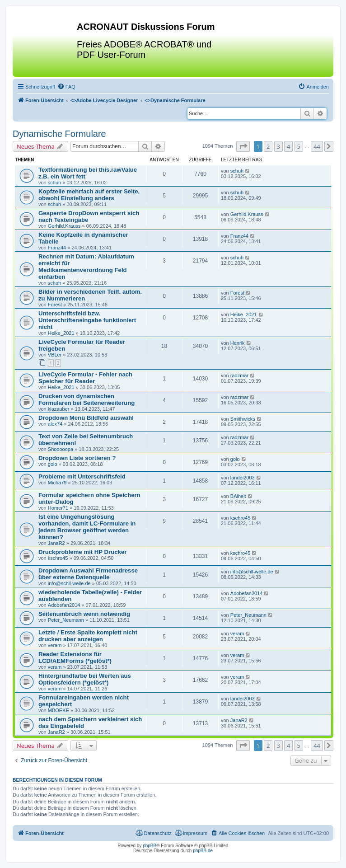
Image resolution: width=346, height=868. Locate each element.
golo (53, 464)
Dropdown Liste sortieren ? (77, 458)
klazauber (59, 409)
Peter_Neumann (66, 620)
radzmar (239, 375)
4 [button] (288, 146)
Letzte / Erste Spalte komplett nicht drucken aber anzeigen (88, 636)
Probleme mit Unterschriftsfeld (82, 476)
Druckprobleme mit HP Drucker (82, 552)
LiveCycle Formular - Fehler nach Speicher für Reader (85, 378)
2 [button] (268, 146)
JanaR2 (56, 543)
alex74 (55, 424)
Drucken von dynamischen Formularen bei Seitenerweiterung (86, 399)
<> (104, 100)
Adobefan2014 (64, 605)
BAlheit (238, 496)
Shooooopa (61, 449)
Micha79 (57, 483)
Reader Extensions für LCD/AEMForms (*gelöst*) (75, 657)
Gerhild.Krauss (64, 226)
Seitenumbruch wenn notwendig (84, 614)
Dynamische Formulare (59, 134)
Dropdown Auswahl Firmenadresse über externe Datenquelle (88, 574)
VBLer (55, 355)
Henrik (238, 343)
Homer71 (58, 508)
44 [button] (317, 146)
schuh (54, 183)
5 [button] (299, 146)
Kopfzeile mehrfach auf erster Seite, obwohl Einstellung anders (89, 195)
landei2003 (243, 478)
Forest (55, 305)
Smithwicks (243, 419)
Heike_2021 (61, 333)
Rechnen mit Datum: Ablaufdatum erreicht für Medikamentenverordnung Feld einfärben (86, 267)
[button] (243, 146)
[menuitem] (66, 87)
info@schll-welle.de (69, 583)
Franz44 (57, 248)
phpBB (150, 846)
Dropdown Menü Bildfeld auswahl (86, 418)
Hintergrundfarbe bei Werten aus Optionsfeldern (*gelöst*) (85, 679)
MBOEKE (58, 710)
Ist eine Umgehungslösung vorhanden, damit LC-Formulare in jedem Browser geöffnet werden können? (87, 527)
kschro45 (241, 518)
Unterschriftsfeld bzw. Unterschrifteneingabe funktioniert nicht (87, 320)
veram (55, 645)
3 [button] (278, 146)
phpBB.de (203, 851)
